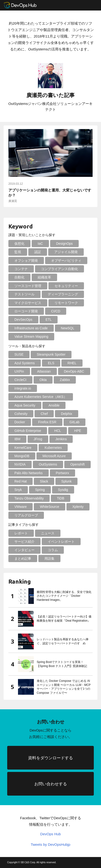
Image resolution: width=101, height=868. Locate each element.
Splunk (67, 481)
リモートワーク (66, 303)
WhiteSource (49, 507)
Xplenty (78, 507)
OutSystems (48, 464)
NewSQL (68, 328)
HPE (78, 431)
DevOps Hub (51, 834)
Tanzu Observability (29, 498)
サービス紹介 (24, 542)
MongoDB (22, 456)
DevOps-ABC (74, 371)
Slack (44, 481)
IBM (17, 439)
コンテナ (21, 269)
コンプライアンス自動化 (59, 269)
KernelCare (23, 448)
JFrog (38, 439)
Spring (40, 490)
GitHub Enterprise (28, 431)
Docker (20, 422)
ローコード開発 (26, 311)
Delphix (67, 414)
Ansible (54, 405)
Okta (43, 380)
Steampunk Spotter (51, 354)
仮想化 (19, 244)
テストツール (24, 294)
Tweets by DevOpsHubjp (50, 844)
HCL (58, 431)
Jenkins (61, 439)
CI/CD (56, 311)
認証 (38, 252)
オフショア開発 (26, 260)
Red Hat (21, 481)
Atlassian (44, 371)
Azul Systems (25, 363)
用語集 (49, 559)
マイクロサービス (28, 303)
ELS (51, 363)
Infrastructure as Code (31, 328)
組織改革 (44, 277)
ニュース (48, 533)
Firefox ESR (47, 422)
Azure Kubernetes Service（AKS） (41, 397)
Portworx (62, 473)
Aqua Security (25, 405)
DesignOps (64, 244)
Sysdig (63, 490)
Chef (44, 414)
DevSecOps (23, 320)
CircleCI (20, 380)
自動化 (19, 277)
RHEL (72, 363)
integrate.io (23, 388)
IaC (40, 244)
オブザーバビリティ (66, 260)
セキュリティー (66, 286)
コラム (53, 550)
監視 (18, 252)
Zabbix (65, 380)
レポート (21, 533)
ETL (49, 320)
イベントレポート (61, 542)
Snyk (18, 490)
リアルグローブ (26, 515)
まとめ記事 (23, 559)
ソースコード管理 (28, 286)
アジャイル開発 (66, 252)
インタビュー (24, 550)
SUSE (19, 354)
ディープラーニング (63, 294)
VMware (21, 507)
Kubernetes (53, 448)
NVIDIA (20, 464)
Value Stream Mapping (31, 336)
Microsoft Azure (54, 456)
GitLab (74, 422)
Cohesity (21, 414)
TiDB (61, 498)
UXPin (19, 371)
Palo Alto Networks (29, 473)
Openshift (77, 464)
